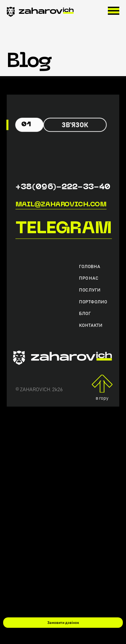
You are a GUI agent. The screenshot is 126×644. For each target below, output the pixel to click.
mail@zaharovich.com (61, 205)
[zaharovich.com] (40, 13)
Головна (90, 267)
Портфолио (93, 302)
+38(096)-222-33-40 (63, 187)
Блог (85, 314)
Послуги (90, 290)
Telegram (64, 229)
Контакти (91, 325)
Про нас (89, 278)
